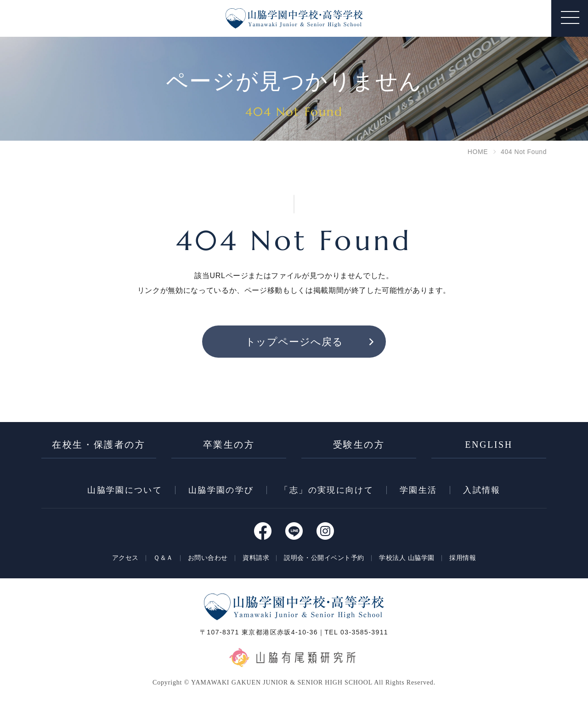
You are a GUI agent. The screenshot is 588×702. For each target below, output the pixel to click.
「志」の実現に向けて (326, 490)
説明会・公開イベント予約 (324, 558)
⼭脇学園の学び (221, 490)
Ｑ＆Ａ (163, 558)
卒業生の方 (229, 445)
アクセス (125, 558)
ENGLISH (489, 445)
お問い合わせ (208, 558)
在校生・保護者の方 (99, 445)
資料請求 (256, 558)
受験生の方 (359, 445)
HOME (478, 152)
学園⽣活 (418, 490)
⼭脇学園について (125, 490)
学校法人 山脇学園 (407, 558)
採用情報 (463, 558)
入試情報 (482, 490)
